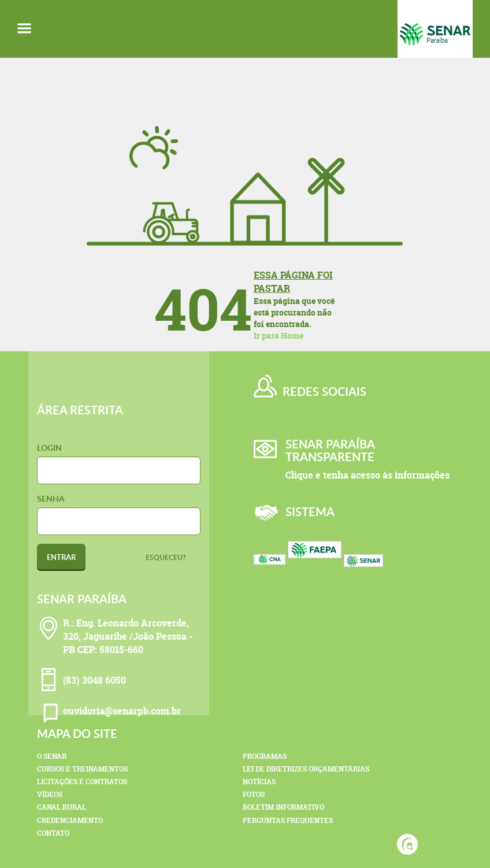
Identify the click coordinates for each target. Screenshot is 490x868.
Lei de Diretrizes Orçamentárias (306, 769)
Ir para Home (279, 335)
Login (49, 448)
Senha (51, 498)
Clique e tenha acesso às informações (367, 475)
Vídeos (50, 794)
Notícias (259, 782)
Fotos (254, 794)
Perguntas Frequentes (288, 820)
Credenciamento (70, 820)
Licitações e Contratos (82, 782)
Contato (53, 833)
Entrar (61, 557)
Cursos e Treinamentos (82, 769)
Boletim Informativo (283, 807)
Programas (265, 756)
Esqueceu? (166, 557)
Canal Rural (62, 807)
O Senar (52, 756)
